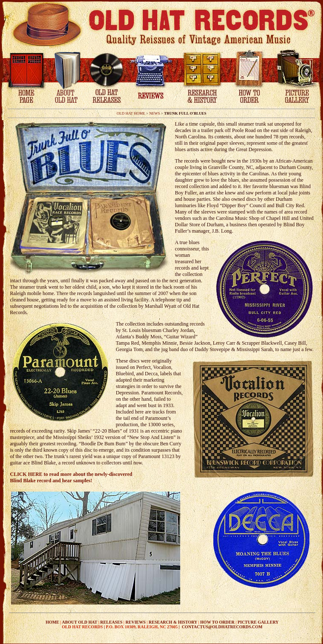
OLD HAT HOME (131, 113)
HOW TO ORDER (217, 622)
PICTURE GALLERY (258, 622)
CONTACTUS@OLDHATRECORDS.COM (222, 627)
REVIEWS (135, 622)
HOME (53, 622)
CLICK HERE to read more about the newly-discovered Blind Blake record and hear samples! (71, 477)
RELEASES (111, 622)
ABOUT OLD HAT (80, 622)
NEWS (155, 113)
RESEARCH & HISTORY (173, 622)
